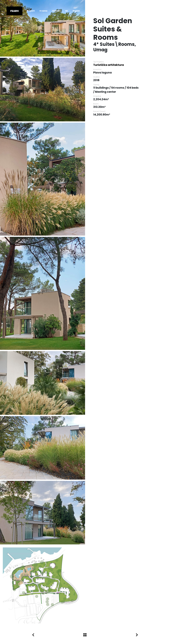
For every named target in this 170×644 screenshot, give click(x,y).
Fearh (14, 11)
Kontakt (56, 11)
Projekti (31, 11)
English (76, 11)
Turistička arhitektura (109, 65)
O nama (43, 11)
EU (67, 11)
